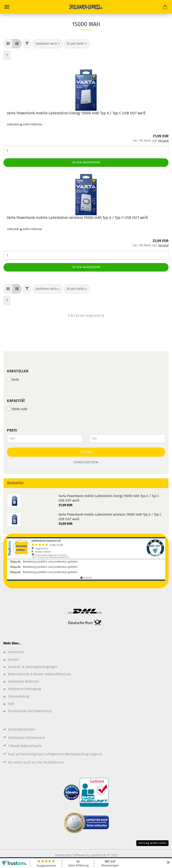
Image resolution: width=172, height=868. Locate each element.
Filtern (86, 452)
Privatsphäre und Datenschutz (30, 711)
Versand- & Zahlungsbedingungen (33, 667)
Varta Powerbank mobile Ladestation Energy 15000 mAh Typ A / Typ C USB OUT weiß (76, 113)
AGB (11, 704)
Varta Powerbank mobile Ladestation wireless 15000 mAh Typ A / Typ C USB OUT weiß (77, 218)
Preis (12, 430)
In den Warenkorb (86, 162)
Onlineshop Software (70, 855)
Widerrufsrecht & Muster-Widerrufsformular (40, 674)
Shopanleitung (19, 696)
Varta (13, 379)
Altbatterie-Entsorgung (24, 689)
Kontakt (14, 660)
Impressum (16, 652)
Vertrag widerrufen (152, 843)
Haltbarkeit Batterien (23, 682)
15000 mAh (17, 409)
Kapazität (16, 401)
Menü (7, 7)
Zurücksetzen (86, 462)
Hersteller (18, 371)
